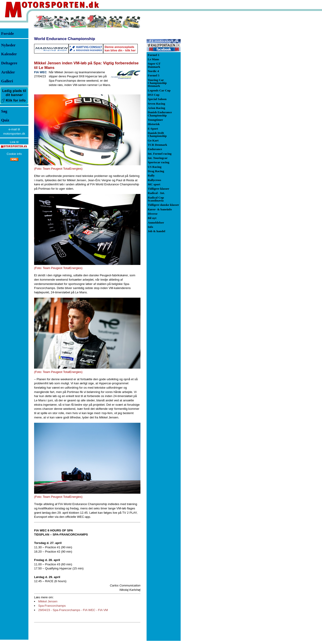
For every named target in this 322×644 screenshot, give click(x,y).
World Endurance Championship (65, 39)
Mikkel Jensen (48, 601)
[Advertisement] (205, 83)
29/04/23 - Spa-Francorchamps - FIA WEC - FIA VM (73, 610)
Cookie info (14, 154)
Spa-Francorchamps (52, 606)
